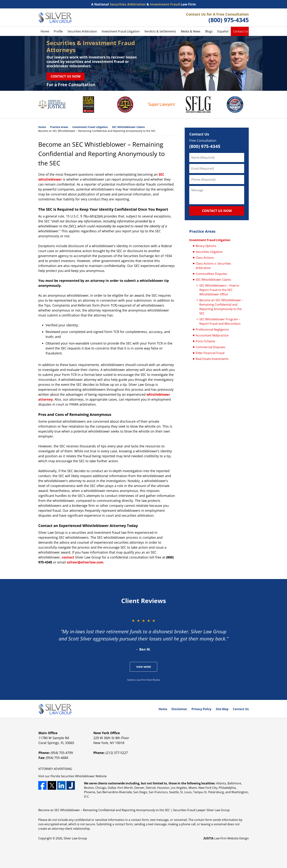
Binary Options (206, 246)
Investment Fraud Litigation (121, 31)
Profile (58, 31)
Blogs (209, 31)
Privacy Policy (201, 709)
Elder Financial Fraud (210, 353)
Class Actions (205, 258)
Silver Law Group (75, 838)
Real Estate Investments (212, 359)
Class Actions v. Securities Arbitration (213, 266)
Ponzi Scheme (205, 341)
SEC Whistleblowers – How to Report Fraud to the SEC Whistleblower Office (219, 290)
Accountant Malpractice (212, 335)
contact (68, 557)
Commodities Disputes (211, 274)
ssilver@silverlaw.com (85, 562)
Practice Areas (202, 231)
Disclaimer (179, 709)
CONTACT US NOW (217, 211)
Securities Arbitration (82, 31)
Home (45, 31)
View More (144, 667)
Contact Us (241, 31)
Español (223, 31)
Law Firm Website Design (226, 838)
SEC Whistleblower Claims (213, 280)
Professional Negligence (212, 329)
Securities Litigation (209, 252)
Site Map (222, 709)
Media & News (191, 31)
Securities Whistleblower (78, 776)
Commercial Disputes (210, 347)
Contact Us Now (66, 76)
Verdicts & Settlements (160, 31)
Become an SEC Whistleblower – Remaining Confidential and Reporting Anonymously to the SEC (221, 307)
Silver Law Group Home (55, 18)
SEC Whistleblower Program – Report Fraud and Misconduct (220, 321)
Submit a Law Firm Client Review (144, 680)
